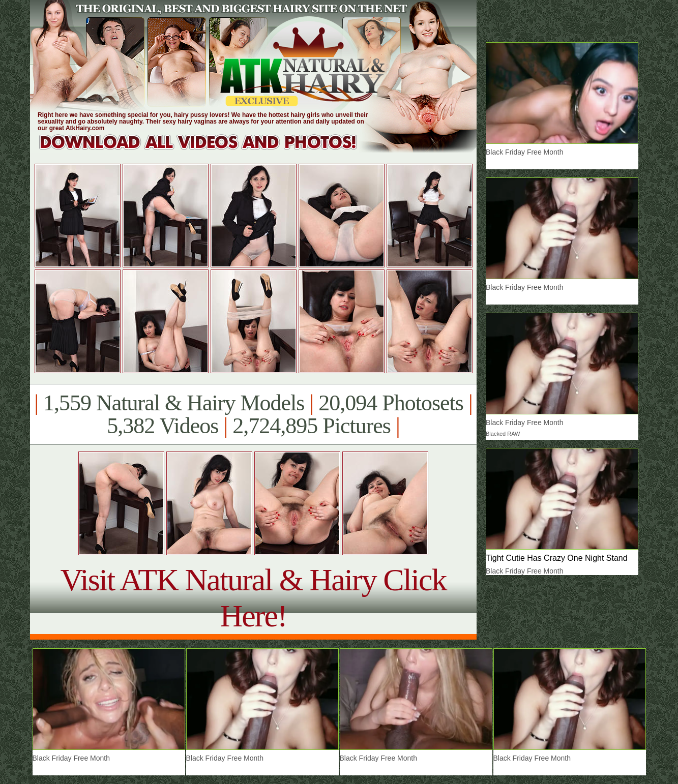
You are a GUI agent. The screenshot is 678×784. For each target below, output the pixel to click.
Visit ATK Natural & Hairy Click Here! (253, 598)
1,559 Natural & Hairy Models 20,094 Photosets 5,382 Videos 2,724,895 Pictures (253, 414)
